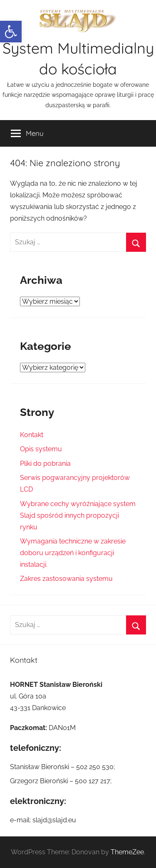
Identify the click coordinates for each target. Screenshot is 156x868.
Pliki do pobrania (45, 464)
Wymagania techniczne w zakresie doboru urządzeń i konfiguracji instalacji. (73, 553)
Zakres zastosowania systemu (66, 579)
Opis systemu (41, 449)
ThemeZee (127, 852)
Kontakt (32, 435)
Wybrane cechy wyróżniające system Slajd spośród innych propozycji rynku (78, 515)
